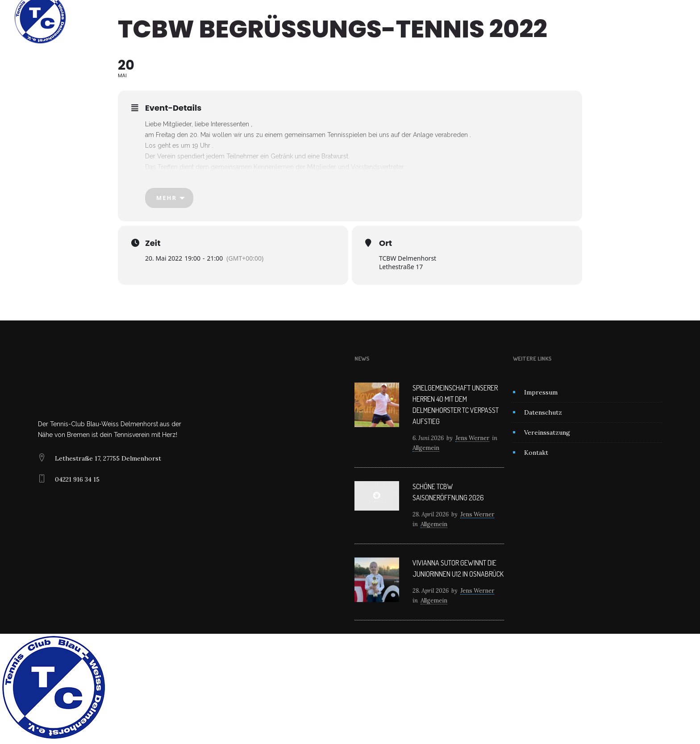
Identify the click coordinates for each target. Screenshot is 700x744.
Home (256, 18)
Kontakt (440, 18)
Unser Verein (298, 18)
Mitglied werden (389, 18)
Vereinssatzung (547, 432)
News (342, 18)
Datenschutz (543, 412)
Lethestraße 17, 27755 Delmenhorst (108, 458)
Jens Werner (472, 438)
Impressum (541, 392)
